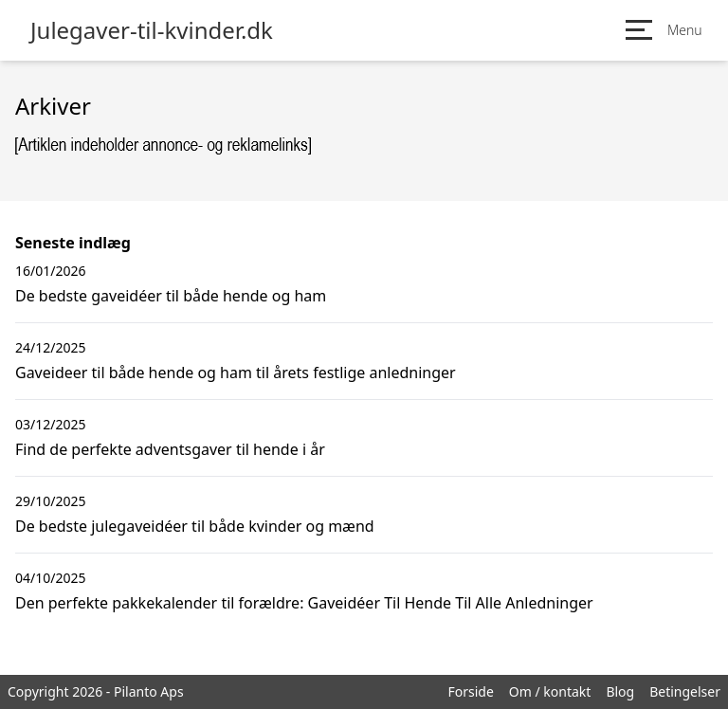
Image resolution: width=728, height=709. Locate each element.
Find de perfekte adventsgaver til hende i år (170, 449)
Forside (470, 691)
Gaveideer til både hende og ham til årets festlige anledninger (236, 373)
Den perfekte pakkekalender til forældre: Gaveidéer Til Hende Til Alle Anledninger (304, 603)
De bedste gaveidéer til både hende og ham (171, 296)
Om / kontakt (550, 691)
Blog (620, 691)
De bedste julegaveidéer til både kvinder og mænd (195, 526)
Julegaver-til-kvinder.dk (152, 30)
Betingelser (685, 691)
